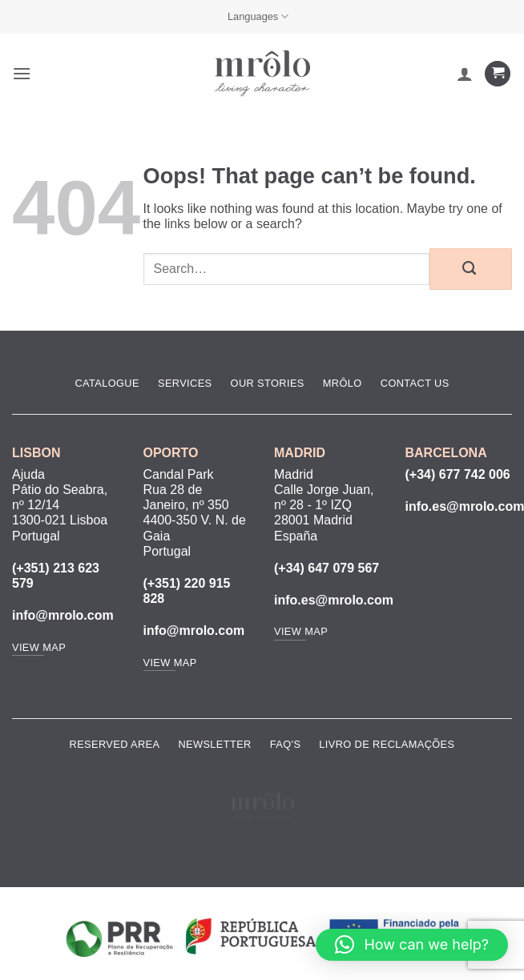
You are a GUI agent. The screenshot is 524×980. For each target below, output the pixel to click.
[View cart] (498, 74)
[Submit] (471, 269)
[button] (22, 73)
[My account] (465, 74)
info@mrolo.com (63, 615)
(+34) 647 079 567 (326, 568)
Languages (258, 16)
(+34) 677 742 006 (458, 474)
